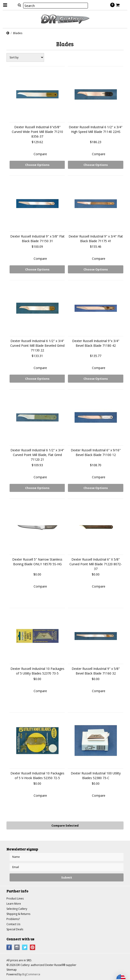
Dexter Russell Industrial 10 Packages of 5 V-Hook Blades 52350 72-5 (37, 776)
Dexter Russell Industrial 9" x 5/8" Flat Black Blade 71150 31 (37, 239)
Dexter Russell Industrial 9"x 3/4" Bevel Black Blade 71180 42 (96, 343)
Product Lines (15, 899)
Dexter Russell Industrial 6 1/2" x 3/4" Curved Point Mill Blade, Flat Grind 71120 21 (37, 455)
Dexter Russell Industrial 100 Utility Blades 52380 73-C (96, 776)
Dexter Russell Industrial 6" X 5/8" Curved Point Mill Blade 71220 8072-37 (96, 564)
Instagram (17, 947)
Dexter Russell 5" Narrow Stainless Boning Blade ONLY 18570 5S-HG (37, 562)
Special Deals (15, 929)
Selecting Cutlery (17, 909)
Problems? (13, 919)
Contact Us (13, 924)
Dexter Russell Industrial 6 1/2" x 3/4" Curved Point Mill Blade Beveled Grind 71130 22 (37, 346)
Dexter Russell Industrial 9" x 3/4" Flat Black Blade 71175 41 (96, 239)
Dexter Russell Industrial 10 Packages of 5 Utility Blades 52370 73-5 (37, 671)
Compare (40, 154)
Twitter (25, 947)
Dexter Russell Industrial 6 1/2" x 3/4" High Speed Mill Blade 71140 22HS (96, 129)
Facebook (9, 947)
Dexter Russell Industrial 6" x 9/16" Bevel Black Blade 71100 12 (96, 452)
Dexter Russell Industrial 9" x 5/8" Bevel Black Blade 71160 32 (96, 671)
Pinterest (33, 947)
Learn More (14, 904)
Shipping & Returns (18, 914)
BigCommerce (31, 974)
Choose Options (37, 165)
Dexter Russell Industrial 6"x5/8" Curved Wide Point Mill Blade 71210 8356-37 (37, 132)
